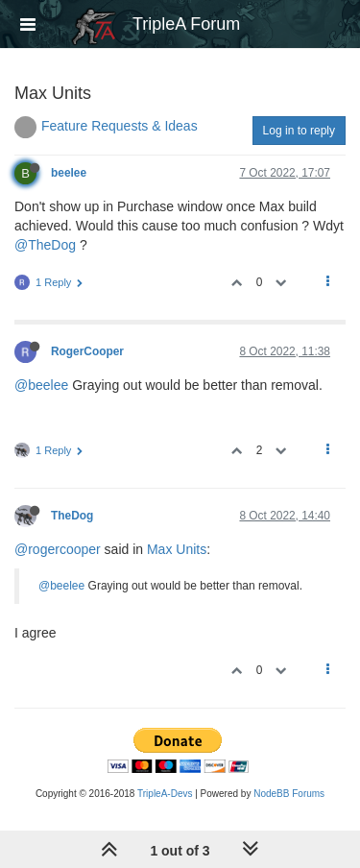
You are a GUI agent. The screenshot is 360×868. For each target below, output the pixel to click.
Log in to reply (299, 131)
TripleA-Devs (165, 794)
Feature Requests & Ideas (120, 126)
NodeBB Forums (289, 794)
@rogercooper (58, 549)
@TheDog (45, 245)
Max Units (177, 549)
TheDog (72, 516)
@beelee (41, 385)
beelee (69, 173)
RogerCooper (87, 351)
